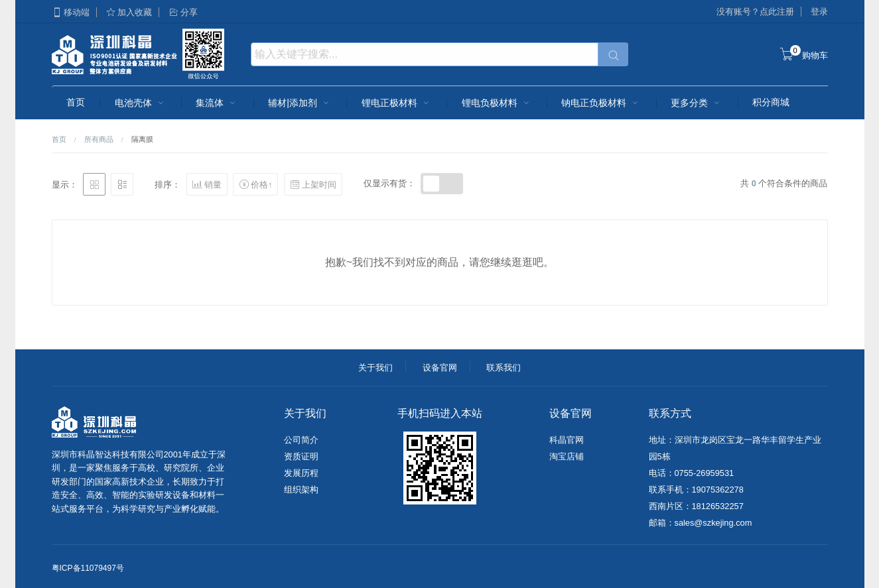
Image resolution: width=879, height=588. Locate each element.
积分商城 (771, 102)
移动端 (71, 12)
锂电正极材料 (397, 103)
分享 (183, 12)
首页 (76, 102)
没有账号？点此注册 (755, 12)
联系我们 (504, 368)
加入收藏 (129, 12)
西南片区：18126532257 (696, 506)
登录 (819, 12)
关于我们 (375, 368)
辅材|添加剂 (300, 103)
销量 (207, 184)
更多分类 (697, 103)
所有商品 (99, 139)
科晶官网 (567, 440)
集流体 (217, 103)
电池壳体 (141, 103)
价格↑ (255, 184)
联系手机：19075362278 (696, 490)
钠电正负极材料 (601, 103)
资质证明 (301, 456)
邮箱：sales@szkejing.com (701, 523)
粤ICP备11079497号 (88, 568)
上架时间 (313, 184)
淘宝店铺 (567, 456)
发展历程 (301, 473)
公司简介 (301, 440)
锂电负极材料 (497, 103)
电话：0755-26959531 (692, 473)
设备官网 (440, 368)
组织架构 (301, 490)
